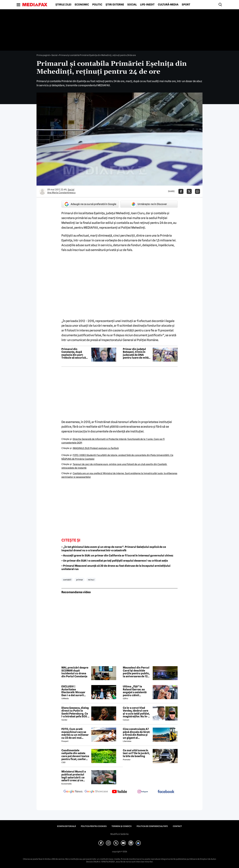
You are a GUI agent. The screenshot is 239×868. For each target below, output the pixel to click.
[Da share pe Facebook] (181, 191)
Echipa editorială (66, 826)
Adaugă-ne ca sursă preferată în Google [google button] (90, 204)
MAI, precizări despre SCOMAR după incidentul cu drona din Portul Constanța (75, 672)
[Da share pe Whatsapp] (198, 191)
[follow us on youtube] (119, 792)
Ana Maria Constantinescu (61, 193)
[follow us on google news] (73, 792)
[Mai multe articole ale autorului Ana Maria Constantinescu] (42, 191)
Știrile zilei (63, 5)
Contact (177, 826)
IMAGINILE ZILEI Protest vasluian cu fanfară (96, 448)
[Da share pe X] (189, 191)
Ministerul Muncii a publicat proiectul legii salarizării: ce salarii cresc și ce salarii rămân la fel (74, 776)
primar (80, 580)
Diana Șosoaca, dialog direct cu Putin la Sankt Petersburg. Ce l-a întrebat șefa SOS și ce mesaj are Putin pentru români (76, 712)
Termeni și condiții (122, 826)
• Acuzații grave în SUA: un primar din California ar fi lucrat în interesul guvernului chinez (117, 556)
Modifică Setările (119, 834)
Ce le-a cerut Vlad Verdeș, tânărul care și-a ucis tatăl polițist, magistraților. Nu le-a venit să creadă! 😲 (136, 712)
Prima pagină (43, 55)
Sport (186, 5)
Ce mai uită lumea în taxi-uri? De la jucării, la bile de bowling (136, 753)
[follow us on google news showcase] (96, 792)
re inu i (91, 580)
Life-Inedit (147, 5)
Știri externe (115, 5)
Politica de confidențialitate (152, 826)
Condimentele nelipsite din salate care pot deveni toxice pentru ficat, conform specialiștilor (75, 755)
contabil (67, 580)
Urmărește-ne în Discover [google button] (149, 204)
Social (132, 5)
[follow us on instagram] (143, 792)
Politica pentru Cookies (94, 826)
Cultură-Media (168, 5)
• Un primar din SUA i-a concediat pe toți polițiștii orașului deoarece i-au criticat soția (115, 561)
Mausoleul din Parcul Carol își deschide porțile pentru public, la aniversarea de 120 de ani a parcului (136, 672)
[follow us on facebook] (166, 792)
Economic (82, 5)
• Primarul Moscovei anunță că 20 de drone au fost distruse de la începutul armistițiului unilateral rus (116, 568)
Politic (97, 5)
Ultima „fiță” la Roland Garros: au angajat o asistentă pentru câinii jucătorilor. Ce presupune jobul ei (135, 691)
